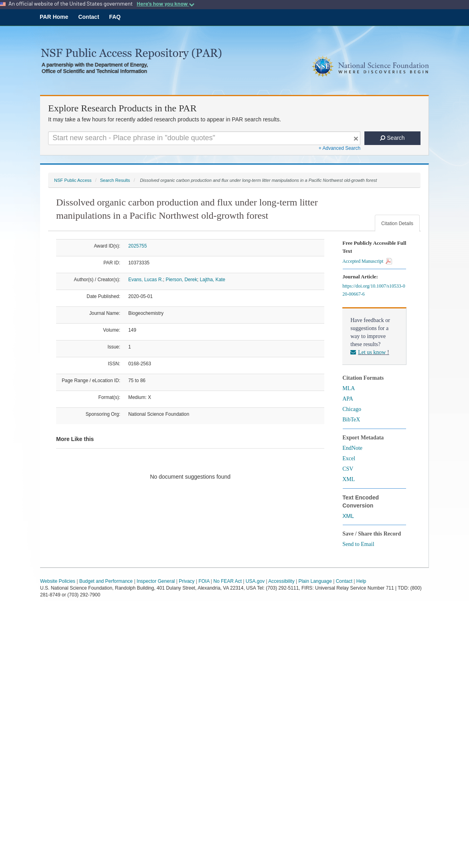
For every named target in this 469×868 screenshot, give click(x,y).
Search (392, 138)
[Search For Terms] (204, 138)
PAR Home (54, 17)
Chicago (352, 409)
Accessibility (281, 581)
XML (349, 479)
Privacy (187, 581)
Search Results (115, 180)
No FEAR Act (227, 581)
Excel (349, 458)
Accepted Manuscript (367, 261)
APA (348, 399)
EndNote (352, 448)
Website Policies (58, 581)
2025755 (137, 246)
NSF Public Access (73, 180)
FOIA (204, 581)
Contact (89, 17)
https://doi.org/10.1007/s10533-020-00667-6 (374, 290)
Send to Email (358, 544)
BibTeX (351, 420)
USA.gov (255, 581)
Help (361, 581)
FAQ (115, 17)
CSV (348, 469)
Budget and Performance (106, 581)
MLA (349, 388)
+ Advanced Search (340, 148)
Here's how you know (166, 4)
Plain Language (315, 581)
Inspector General (156, 581)
